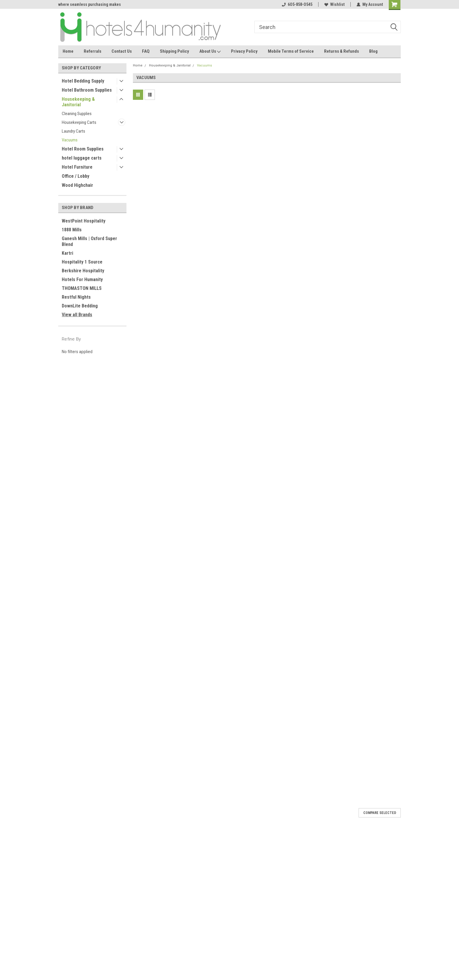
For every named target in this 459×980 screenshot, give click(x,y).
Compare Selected (380, 813)
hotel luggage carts (82, 158)
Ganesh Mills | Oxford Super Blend (89, 241)
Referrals (93, 51)
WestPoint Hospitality (84, 221)
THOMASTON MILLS (82, 288)
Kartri (67, 253)
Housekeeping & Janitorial (78, 102)
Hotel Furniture (77, 167)
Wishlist (334, 4)
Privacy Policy (244, 51)
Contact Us (122, 51)
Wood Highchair (77, 185)
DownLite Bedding (80, 306)
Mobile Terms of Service (291, 51)
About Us (210, 52)
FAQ (146, 51)
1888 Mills (72, 230)
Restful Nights (76, 297)
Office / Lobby (76, 176)
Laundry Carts (73, 131)
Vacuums (70, 140)
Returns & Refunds (341, 51)
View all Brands (77, 315)
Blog (373, 51)
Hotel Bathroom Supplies (87, 90)
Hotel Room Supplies (83, 149)
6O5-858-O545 (297, 4)
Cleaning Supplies (77, 114)
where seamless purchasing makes (90, 4)
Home (68, 51)
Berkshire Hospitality (83, 271)
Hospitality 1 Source (82, 262)
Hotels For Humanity (82, 279)
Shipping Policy (174, 51)
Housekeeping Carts (79, 122)
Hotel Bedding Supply (83, 81)
